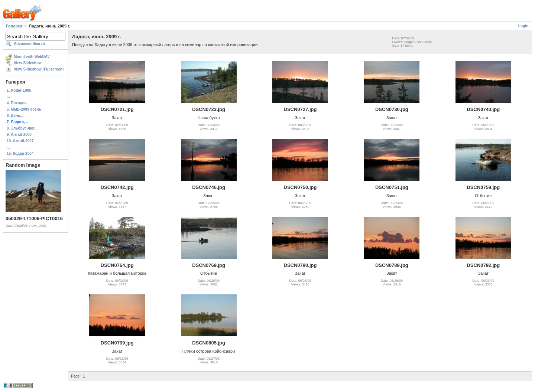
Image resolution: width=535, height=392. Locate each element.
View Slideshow (28, 63)
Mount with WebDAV (32, 57)
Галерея (14, 26)
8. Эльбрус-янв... (22, 128)
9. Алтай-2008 (19, 135)
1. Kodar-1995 (19, 90)
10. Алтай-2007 (20, 141)
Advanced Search (29, 44)
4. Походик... (18, 103)
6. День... (15, 116)
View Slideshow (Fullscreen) (39, 69)
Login (523, 26)
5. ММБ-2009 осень (24, 109)
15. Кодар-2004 (20, 153)
